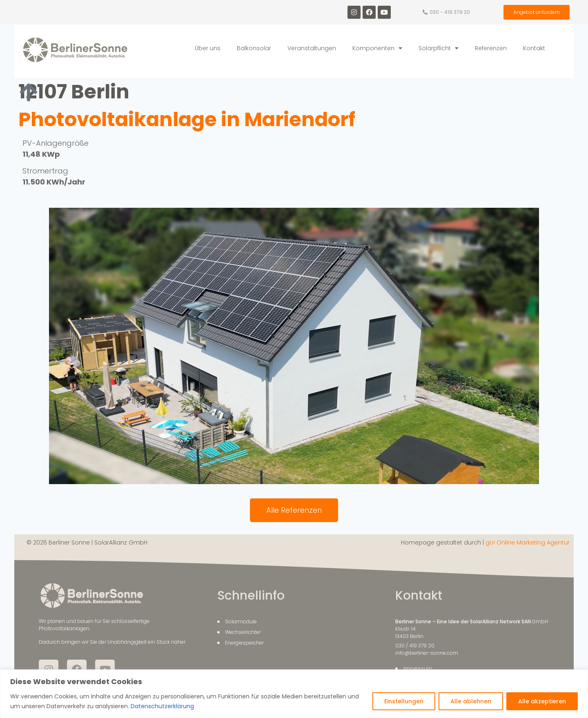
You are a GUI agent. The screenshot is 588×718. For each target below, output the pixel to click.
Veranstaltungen (312, 48)
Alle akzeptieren (542, 701)
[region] (294, 694)
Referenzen (491, 48)
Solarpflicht (439, 48)
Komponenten (377, 48)
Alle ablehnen (471, 701)
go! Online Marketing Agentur (528, 542)
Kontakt (534, 48)
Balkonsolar (254, 48)
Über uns (208, 48)
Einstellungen (404, 701)
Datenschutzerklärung (161, 706)
